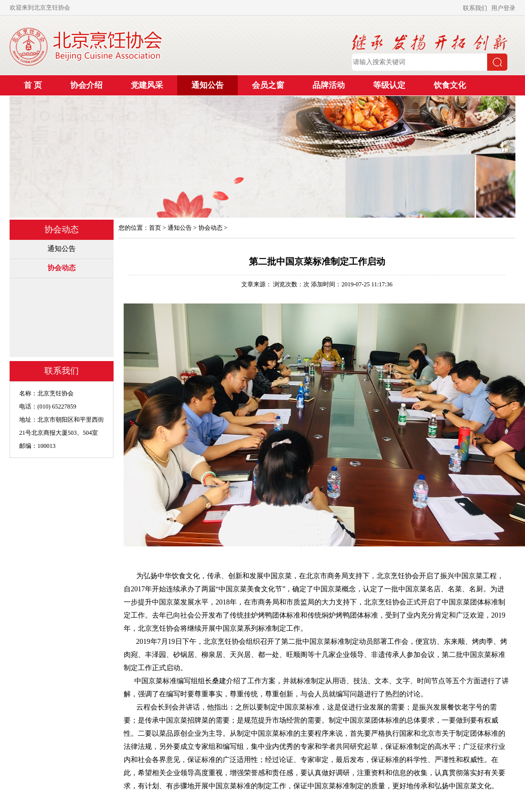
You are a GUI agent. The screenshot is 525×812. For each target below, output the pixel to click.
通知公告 (207, 85)
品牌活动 (329, 85)
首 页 (33, 85)
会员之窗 (268, 85)
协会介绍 (86, 85)
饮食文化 (450, 85)
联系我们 (475, 8)
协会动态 (62, 268)
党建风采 (147, 85)
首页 (155, 228)
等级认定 (389, 85)
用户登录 (503, 8)
